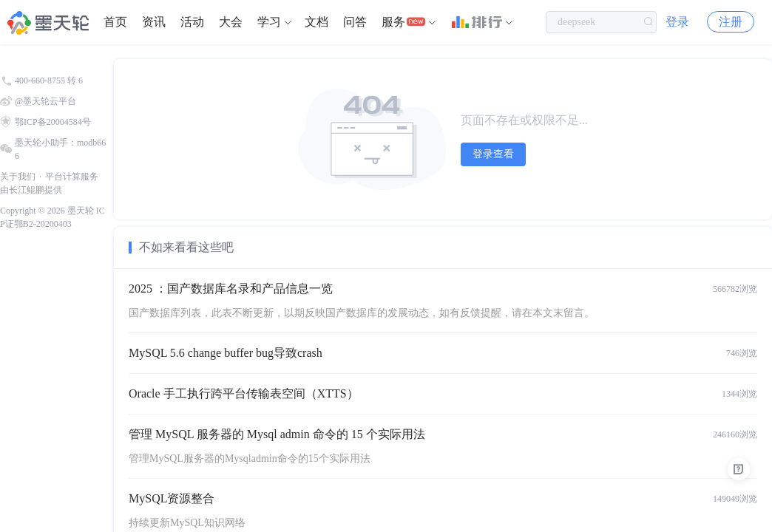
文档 (316, 22)
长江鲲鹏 (27, 190)
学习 (269, 22)
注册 (731, 22)
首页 (115, 22)
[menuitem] (115, 22)
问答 (355, 22)
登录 (677, 22)
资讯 (154, 22)
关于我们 (18, 177)
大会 (231, 22)
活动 (192, 22)
